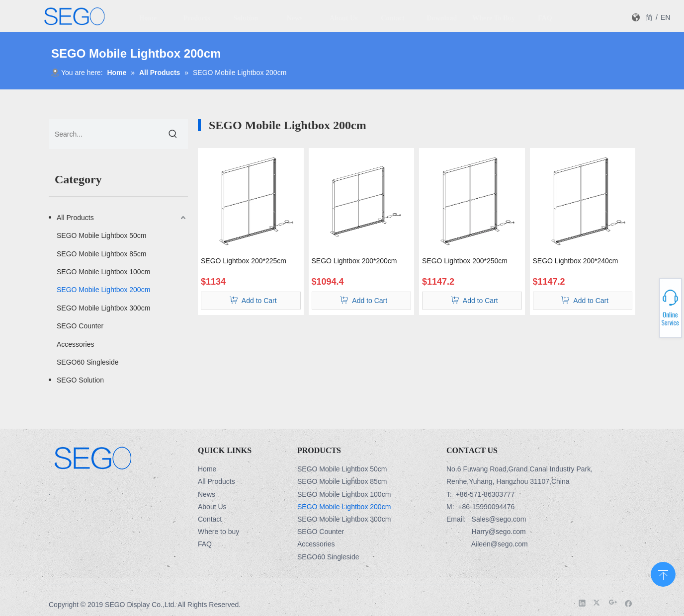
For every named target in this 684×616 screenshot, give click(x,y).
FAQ (205, 544)
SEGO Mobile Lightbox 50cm (102, 235)
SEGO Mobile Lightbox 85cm (102, 254)
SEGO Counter (80, 326)
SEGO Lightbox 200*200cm (354, 261)
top (663, 573)
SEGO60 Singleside (88, 362)
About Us (212, 507)
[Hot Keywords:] (173, 134)
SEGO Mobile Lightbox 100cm (103, 272)
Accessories (75, 344)
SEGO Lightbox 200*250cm (465, 261)
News (207, 494)
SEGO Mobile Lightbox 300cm (103, 308)
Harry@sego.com (499, 532)
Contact (210, 519)
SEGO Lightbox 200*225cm (244, 261)
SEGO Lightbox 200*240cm (576, 261)
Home (207, 469)
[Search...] (103, 134)
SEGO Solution (80, 380)
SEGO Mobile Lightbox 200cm (103, 290)
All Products (75, 218)
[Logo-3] (93, 458)
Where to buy (218, 532)
